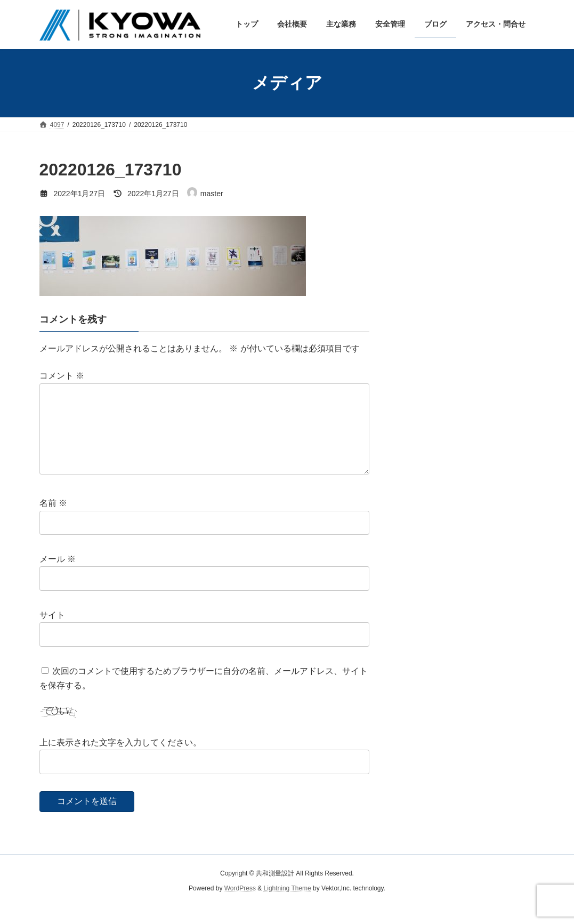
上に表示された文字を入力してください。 (120, 760)
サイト (52, 632)
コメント (62, 376)
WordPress (240, 906)
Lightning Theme (288, 906)
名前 (53, 520)
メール (58, 576)
